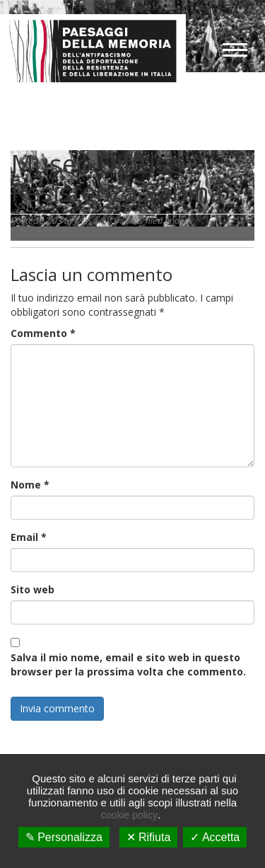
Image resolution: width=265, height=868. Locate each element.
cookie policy (129, 815)
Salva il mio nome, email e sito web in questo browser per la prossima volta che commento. (128, 664)
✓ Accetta (215, 837)
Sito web (33, 589)
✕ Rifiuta (149, 837)
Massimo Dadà (105, 221)
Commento (43, 333)
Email (29, 537)
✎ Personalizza (64, 837)
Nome (30, 485)
